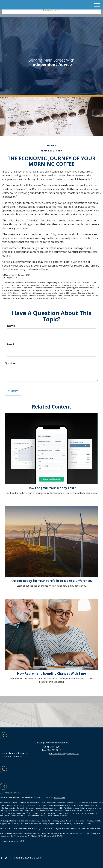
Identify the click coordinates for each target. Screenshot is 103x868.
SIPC (99, 828)
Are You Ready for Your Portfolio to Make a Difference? (51, 581)
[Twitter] (6, 858)
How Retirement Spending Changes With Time (51, 673)
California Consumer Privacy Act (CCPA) (85, 821)
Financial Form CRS (12, 793)
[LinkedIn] (11, 858)
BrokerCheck (59, 798)
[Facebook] (2, 858)
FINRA (92, 828)
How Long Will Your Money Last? (52, 488)
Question (11, 363)
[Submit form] (13, 391)
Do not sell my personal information (76, 823)
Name (11, 326)
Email (11, 344)
